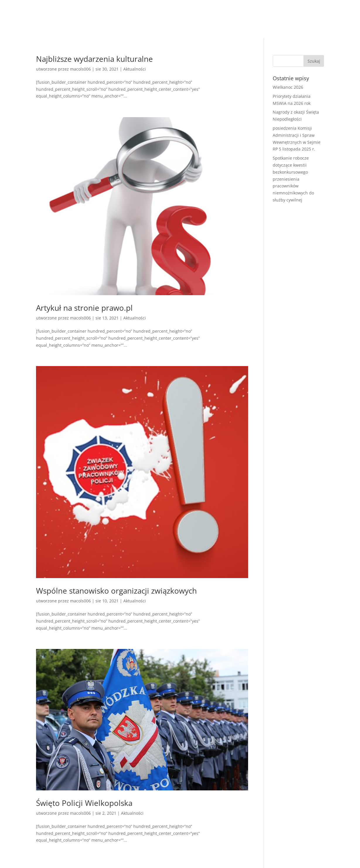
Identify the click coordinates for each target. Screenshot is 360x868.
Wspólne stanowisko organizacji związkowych (116, 591)
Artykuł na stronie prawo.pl (84, 308)
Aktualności (135, 69)
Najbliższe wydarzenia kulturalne (94, 59)
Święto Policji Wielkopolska (84, 803)
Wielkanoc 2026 (288, 87)
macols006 (80, 69)
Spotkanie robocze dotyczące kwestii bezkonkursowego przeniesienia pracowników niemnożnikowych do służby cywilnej (293, 179)
